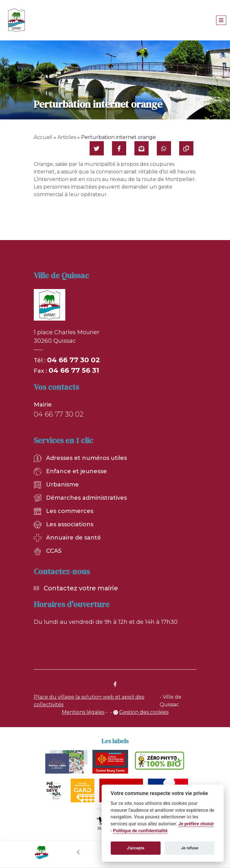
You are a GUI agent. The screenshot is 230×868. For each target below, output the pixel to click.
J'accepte (136, 848)
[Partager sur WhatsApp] (164, 148)
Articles (67, 137)
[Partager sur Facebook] (119, 148)
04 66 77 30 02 (74, 360)
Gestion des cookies (144, 712)
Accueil (43, 137)
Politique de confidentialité (140, 831)
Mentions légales (83, 712)
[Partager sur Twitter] (97, 148)
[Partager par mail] (142, 148)
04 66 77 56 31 (74, 370)
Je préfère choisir (196, 824)
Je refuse (190, 848)
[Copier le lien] (186, 148)
